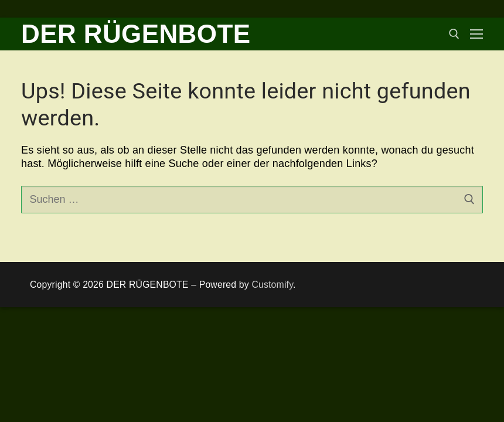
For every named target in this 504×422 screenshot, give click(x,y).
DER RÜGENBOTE (136, 34)
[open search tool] (454, 34)
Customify (272, 285)
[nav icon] (476, 34)
